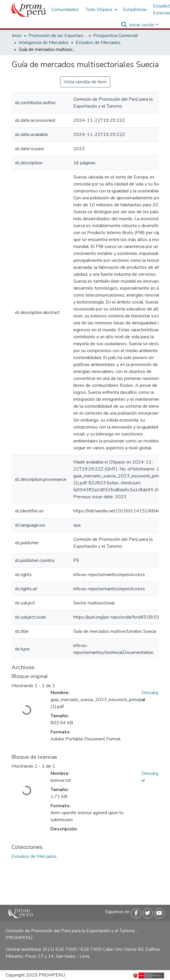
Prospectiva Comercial (115, 36)
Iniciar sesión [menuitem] (142, 25)
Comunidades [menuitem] (65, 10)
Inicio (17, 36)
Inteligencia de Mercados (44, 43)
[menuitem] (101, 10)
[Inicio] (29, 10)
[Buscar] (124, 25)
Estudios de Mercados (98, 43)
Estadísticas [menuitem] (135, 10)
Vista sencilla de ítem (85, 82)
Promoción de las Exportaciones (57, 36)
